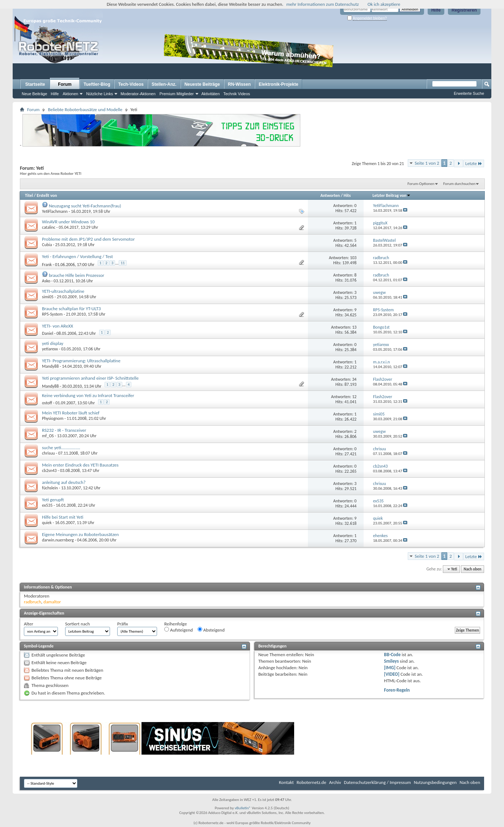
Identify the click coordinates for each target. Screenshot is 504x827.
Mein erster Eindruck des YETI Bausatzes (80, 465)
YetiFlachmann (55, 211)
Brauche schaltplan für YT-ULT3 (71, 309)
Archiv (335, 782)
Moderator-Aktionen (138, 94)
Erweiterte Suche (469, 93)
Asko (46, 281)
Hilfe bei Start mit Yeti (63, 517)
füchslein (50, 488)
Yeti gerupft (53, 500)
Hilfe (436, 10)
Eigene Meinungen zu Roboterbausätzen (80, 534)
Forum (65, 84)
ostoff (47, 403)
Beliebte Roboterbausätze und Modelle (85, 109)
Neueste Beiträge (202, 84)
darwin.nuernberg (58, 540)
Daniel (48, 333)
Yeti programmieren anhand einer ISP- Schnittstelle (90, 378)
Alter (29, 624)
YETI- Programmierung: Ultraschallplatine (81, 361)
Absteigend (211, 630)
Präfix (123, 624)
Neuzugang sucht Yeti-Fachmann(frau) (85, 206)
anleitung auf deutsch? (64, 482)
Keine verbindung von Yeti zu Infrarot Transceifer (88, 395)
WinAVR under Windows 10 (68, 222)
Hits (347, 195)
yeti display (53, 343)
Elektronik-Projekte (278, 84)
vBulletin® (243, 808)
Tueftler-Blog (97, 84)
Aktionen (70, 94)
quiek (47, 523)
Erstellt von (47, 195)
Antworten (330, 195)
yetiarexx (50, 349)
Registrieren (464, 10)
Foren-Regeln (397, 690)
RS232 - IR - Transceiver (64, 430)
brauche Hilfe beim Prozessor (77, 275)
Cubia (47, 245)
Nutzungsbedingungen (435, 782)
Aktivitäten (211, 94)
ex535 (47, 505)
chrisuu (48, 453)
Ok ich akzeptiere (384, 4)
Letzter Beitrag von (392, 195)
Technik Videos (237, 94)
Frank (47, 265)
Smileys (391, 661)
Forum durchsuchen (459, 184)
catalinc (49, 227)
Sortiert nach (77, 624)
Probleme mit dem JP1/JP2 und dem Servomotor (88, 239)
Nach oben (472, 569)
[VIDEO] (392, 674)
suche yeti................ (61, 448)
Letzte (474, 163)
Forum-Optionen (421, 184)
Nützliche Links (99, 94)
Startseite (35, 84)
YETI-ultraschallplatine (63, 291)
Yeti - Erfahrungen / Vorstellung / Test (77, 256)
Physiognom (53, 418)
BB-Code (392, 655)
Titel (29, 195)
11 (122, 263)
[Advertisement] (381, 56)
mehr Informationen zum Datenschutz (323, 4)
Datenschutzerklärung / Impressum (378, 782)
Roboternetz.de (312, 782)
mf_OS (48, 436)
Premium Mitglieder (177, 94)
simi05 (48, 297)
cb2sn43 (49, 471)
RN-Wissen (239, 84)
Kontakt (286, 782)
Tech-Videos (131, 84)
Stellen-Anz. (164, 84)
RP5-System (52, 314)
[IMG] (390, 668)
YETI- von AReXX (58, 326)
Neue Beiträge (34, 94)
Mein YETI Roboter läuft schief (71, 413)
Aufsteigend (179, 630)
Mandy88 (50, 366)
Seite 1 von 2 (427, 163)
